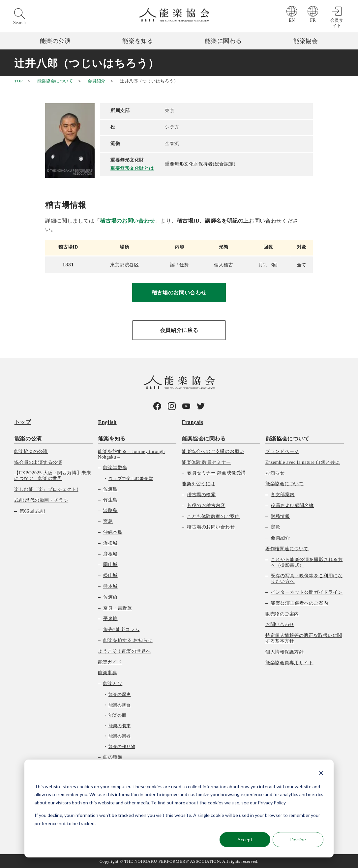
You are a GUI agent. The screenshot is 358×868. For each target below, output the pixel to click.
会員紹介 (97, 81)
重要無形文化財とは (132, 168)
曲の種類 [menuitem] (113, 756)
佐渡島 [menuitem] (110, 488)
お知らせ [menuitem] (275, 473)
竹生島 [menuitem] (110, 499)
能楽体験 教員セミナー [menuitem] (206, 462)
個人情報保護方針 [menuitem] (284, 651)
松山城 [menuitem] (110, 575)
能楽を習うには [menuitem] (198, 483)
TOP (18, 81)
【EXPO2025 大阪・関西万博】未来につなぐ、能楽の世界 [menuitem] (53, 475)
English (107, 422)
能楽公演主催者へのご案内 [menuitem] (299, 602)
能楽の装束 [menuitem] (120, 725)
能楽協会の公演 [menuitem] (31, 451)
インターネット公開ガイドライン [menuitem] (307, 592)
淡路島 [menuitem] (110, 510)
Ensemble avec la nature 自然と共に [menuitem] (303, 462)
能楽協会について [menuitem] (287, 438)
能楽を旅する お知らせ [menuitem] (128, 640)
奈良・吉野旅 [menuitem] (118, 607)
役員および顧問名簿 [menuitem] (292, 505)
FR (313, 20)
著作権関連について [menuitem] (287, 548)
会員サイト (337, 23)
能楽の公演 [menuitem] (28, 438)
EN (292, 20)
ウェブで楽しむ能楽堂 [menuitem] (131, 478)
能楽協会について (55, 81)
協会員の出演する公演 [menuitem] (38, 462)
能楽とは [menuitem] (113, 683)
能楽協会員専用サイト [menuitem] (289, 662)
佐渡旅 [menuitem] (110, 597)
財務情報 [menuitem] (280, 516)
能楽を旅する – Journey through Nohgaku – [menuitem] (131, 454)
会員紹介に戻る (179, 330)
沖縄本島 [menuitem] (113, 532)
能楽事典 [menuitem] (107, 672)
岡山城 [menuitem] (110, 564)
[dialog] (179, 808)
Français (192, 422)
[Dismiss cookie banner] (321, 774)
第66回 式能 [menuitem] (32, 510)
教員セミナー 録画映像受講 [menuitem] (216, 473)
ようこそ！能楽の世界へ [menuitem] (124, 651)
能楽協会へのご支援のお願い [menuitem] (213, 451)
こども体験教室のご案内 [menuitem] (213, 516)
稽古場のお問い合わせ (127, 221)
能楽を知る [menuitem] (112, 438)
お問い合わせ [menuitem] (280, 624)
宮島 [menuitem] (108, 521)
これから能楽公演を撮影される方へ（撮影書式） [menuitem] (307, 562)
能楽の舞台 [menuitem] (120, 704)
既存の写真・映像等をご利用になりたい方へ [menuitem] (307, 578)
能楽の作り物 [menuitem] (122, 746)
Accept (245, 839)
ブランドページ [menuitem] (282, 451)
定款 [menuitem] (275, 527)
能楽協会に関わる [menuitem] (204, 438)
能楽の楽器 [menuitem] (120, 736)
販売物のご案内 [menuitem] (282, 613)
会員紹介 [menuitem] (280, 538)
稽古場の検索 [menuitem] (201, 494)
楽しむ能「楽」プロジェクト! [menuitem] (46, 489)
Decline (298, 839)
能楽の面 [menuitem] (117, 715)
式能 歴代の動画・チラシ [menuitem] (41, 500)
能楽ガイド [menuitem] (110, 661)
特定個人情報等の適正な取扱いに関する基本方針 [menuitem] (304, 638)
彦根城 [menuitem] (110, 553)
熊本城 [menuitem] (110, 586)
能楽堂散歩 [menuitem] (115, 467)
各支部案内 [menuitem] (283, 494)
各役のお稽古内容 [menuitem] (206, 505)
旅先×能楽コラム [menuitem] (121, 629)
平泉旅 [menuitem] (110, 618)
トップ (22, 422)
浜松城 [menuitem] (110, 542)
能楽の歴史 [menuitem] (120, 694)
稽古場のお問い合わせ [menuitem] (211, 527)
